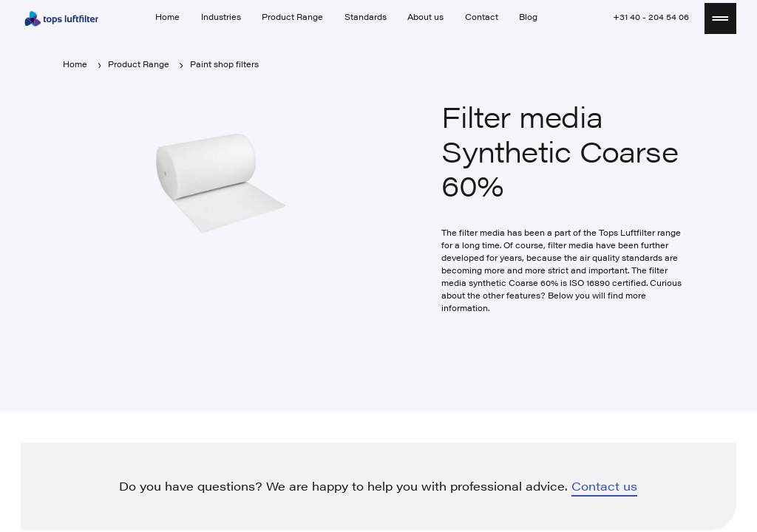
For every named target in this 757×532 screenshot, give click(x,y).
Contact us (604, 487)
